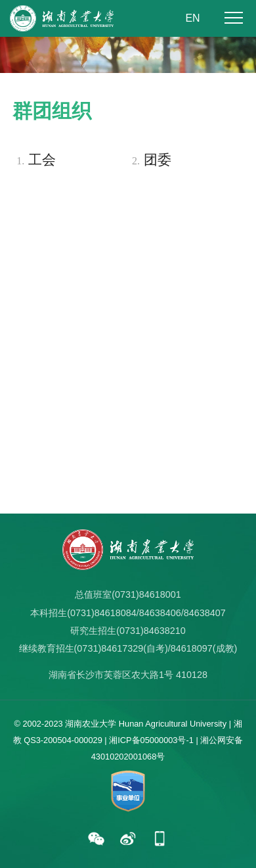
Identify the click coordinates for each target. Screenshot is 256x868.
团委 (150, 161)
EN (192, 18)
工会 (34, 161)
